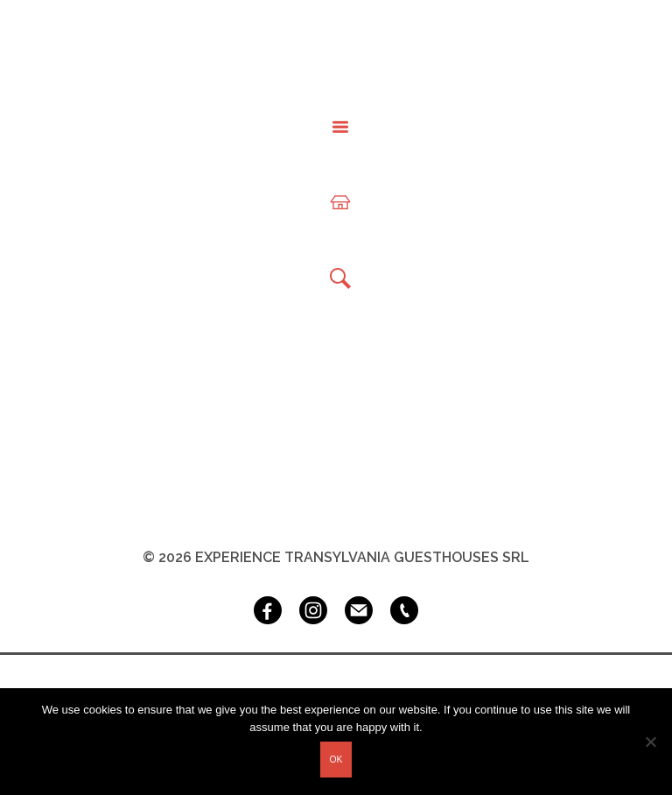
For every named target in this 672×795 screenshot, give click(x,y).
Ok (336, 760)
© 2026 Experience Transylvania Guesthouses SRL (336, 557)
